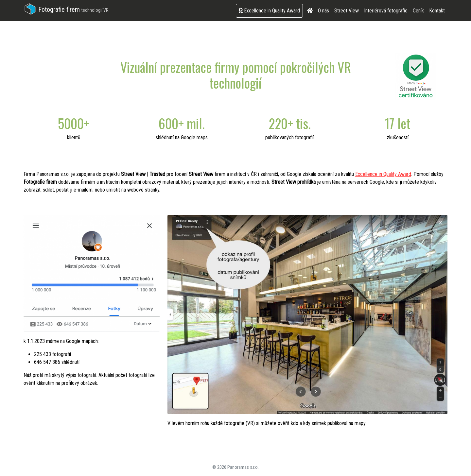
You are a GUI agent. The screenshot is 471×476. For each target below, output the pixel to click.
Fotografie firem (66, 9)
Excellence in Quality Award (269, 11)
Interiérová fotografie (386, 11)
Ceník (418, 11)
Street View (347, 11)
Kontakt (437, 11)
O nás (323, 11)
